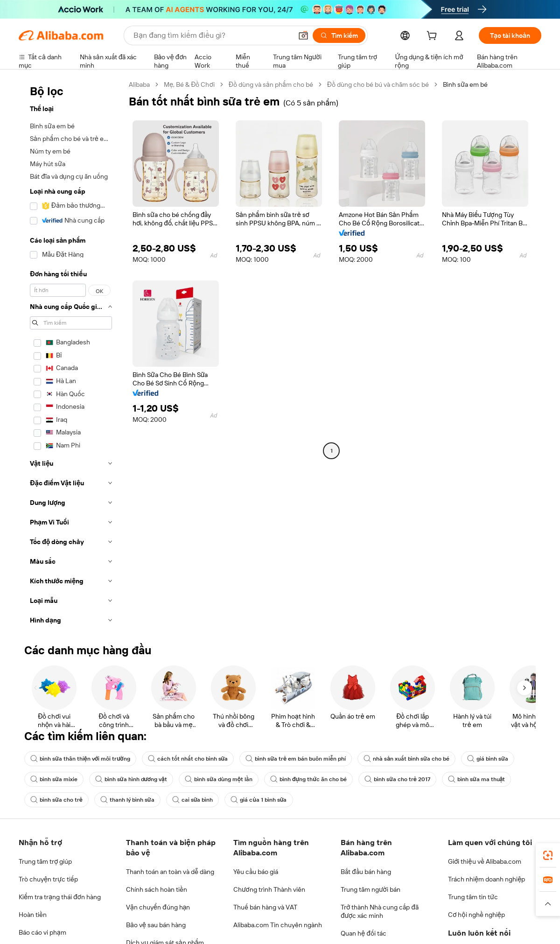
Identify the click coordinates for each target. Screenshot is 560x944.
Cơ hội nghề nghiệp (476, 915)
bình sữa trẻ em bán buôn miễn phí (296, 759)
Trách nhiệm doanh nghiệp (486, 879)
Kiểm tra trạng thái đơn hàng (60, 897)
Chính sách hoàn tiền (157, 889)
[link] (548, 855)
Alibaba (139, 84)
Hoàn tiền (33, 915)
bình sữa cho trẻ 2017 (397, 779)
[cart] (434, 37)
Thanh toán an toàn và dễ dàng (170, 872)
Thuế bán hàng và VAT (265, 907)
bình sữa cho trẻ (56, 800)
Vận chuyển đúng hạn (158, 907)
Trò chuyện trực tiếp (48, 879)
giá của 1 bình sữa (259, 800)
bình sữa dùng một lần (219, 779)
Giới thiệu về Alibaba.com (485, 861)
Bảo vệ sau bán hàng (156, 925)
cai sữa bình (193, 800)
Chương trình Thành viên (269, 889)
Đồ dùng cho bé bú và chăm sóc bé (378, 84)
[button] (303, 35)
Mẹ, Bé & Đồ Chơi (189, 84)
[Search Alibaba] (212, 35)
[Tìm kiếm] (339, 35)
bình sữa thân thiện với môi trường (80, 759)
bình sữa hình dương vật (131, 779)
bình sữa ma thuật (477, 779)
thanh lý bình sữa (127, 800)
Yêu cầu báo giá (256, 872)
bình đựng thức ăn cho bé (308, 779)
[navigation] (71, 355)
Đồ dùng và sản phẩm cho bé (271, 84)
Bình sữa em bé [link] (465, 84)
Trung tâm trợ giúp (45, 861)
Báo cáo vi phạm (42, 932)
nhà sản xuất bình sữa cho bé (406, 759)
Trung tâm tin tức (473, 897)
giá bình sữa (488, 759)
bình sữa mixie (54, 779)
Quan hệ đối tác (364, 933)
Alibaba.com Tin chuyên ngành (278, 925)
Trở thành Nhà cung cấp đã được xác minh (380, 911)
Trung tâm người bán (371, 889)
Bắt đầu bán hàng (366, 872)
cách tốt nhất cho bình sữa (188, 759)
